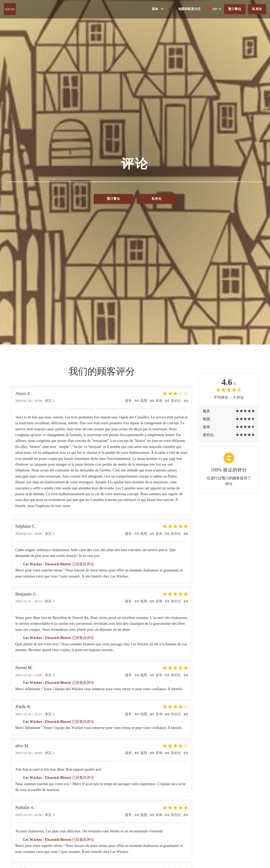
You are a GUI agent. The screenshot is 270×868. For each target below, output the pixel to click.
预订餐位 (235, 9)
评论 (171, 9)
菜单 (158, 9)
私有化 (257, 9)
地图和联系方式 (189, 9)
